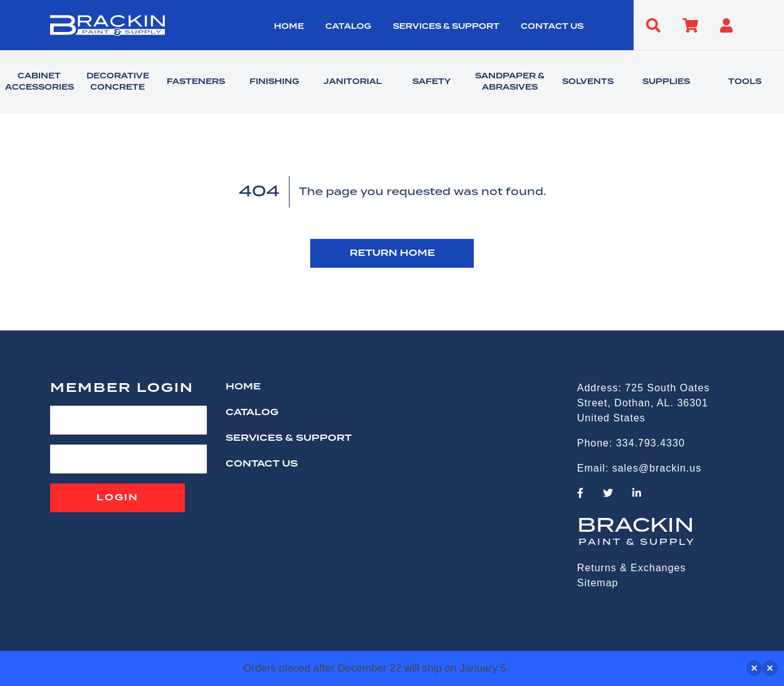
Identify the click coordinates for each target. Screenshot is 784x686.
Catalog (348, 27)
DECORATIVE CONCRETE (118, 82)
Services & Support (446, 27)
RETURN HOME (392, 253)
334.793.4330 (651, 443)
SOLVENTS (588, 82)
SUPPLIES (666, 82)
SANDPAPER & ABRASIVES (510, 82)
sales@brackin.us (657, 468)
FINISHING (274, 82)
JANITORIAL (353, 82)
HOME (289, 27)
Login (118, 498)
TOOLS (745, 82)
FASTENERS (196, 82)
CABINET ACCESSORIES (39, 82)
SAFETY (431, 82)
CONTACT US (552, 27)
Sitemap (598, 583)
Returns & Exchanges (632, 568)
